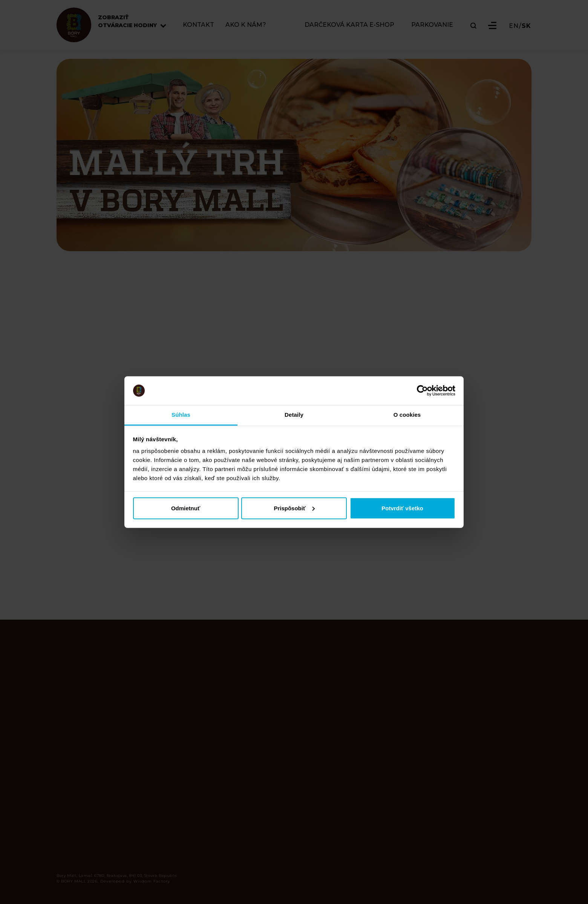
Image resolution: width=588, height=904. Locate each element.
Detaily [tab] (294, 415)
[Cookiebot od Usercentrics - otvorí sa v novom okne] (422, 391)
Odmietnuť (186, 508)
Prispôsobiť (294, 508)
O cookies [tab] (407, 415)
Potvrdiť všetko (402, 508)
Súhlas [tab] (181, 415)
